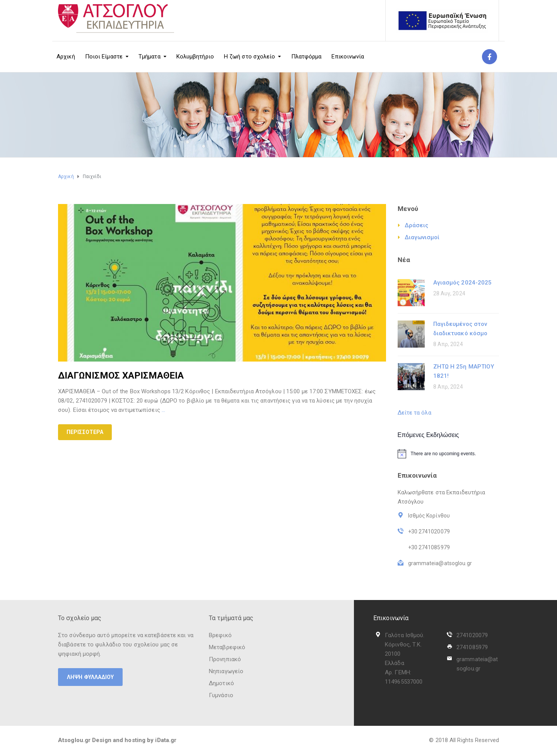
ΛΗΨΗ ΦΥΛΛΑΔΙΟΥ (90, 677)
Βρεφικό (220, 635)
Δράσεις (417, 225)
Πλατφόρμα (307, 57)
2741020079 (472, 635)
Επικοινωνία (348, 57)
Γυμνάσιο (221, 695)
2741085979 (472, 647)
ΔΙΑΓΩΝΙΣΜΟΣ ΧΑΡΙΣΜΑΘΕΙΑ (121, 375)
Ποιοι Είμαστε (104, 57)
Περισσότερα (85, 432)
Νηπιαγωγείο (226, 671)
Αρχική (66, 57)
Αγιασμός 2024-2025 (463, 283)
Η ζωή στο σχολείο (250, 57)
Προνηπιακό (225, 659)
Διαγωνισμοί (422, 237)
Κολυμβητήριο (195, 57)
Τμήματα (150, 57)
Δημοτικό (221, 683)
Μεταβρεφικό (227, 647)
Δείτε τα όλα (414, 413)
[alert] (449, 454)
